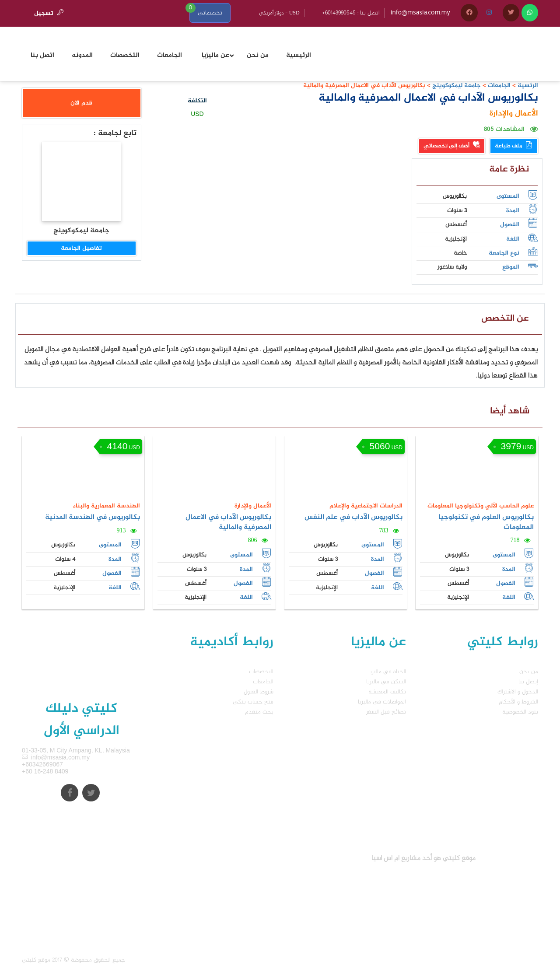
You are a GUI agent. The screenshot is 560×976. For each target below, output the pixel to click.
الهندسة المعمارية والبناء (107, 506)
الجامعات (499, 86)
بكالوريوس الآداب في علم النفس (353, 517)
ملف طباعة (514, 146)
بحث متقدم (259, 712)
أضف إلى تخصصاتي (452, 146)
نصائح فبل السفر (386, 712)
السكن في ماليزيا (386, 682)
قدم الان (81, 103)
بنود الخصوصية (520, 712)
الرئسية (528, 86)
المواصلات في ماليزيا (382, 702)
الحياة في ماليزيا (387, 672)
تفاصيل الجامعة (81, 248)
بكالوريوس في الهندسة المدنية (93, 517)
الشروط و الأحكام (518, 702)
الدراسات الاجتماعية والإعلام (366, 506)
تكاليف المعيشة (387, 692)
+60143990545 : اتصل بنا (351, 13)
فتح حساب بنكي (253, 702)
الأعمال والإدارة (514, 114)
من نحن (529, 672)
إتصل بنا (528, 682)
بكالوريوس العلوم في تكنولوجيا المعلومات (486, 522)
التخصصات (261, 672)
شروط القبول (259, 692)
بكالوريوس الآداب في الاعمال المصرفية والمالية (228, 522)
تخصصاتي (210, 13)
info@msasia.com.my (420, 13)
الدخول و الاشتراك (518, 692)
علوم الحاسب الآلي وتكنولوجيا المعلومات (481, 506)
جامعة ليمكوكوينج (456, 86)
